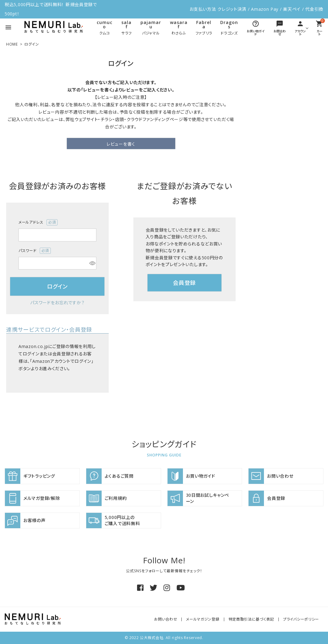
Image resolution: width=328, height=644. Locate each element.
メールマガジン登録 (203, 619)
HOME (12, 44)
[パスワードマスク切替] (92, 263)
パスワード (35, 251)
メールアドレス (38, 222)
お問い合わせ (166, 619)
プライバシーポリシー (301, 619)
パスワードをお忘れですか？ (57, 303)
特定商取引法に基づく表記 (251, 619)
